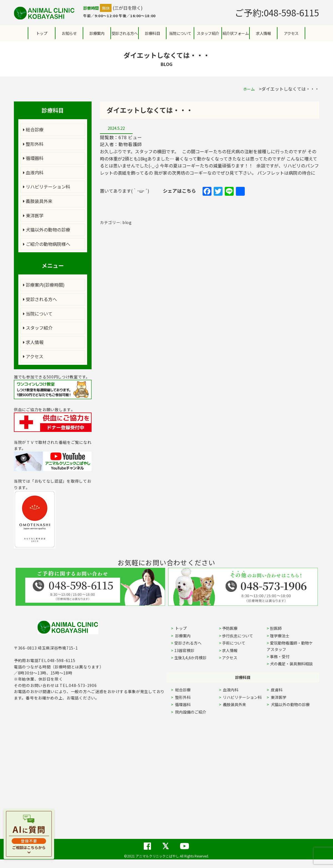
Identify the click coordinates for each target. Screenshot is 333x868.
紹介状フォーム (236, 33)
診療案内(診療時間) (44, 285)
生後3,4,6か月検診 (190, 658)
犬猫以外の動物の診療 (47, 230)
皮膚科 (283, 690)
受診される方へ (125, 33)
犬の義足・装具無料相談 (291, 664)
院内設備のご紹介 (190, 712)
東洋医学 (33, 215)
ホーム (249, 89)
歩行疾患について (238, 636)
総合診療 (33, 129)
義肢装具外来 (38, 201)
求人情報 (263, 33)
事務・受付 (280, 656)
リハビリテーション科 (47, 187)
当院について (38, 314)
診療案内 (97, 33)
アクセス (291, 33)
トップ (42, 33)
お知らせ (69, 33)
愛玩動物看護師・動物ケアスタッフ (290, 646)
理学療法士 (280, 636)
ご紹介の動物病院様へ (47, 244)
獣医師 (276, 628)
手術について (234, 643)
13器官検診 (184, 650)
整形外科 (33, 144)
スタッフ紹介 (38, 328)
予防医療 (230, 628)
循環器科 (33, 158)
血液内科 (33, 172)
